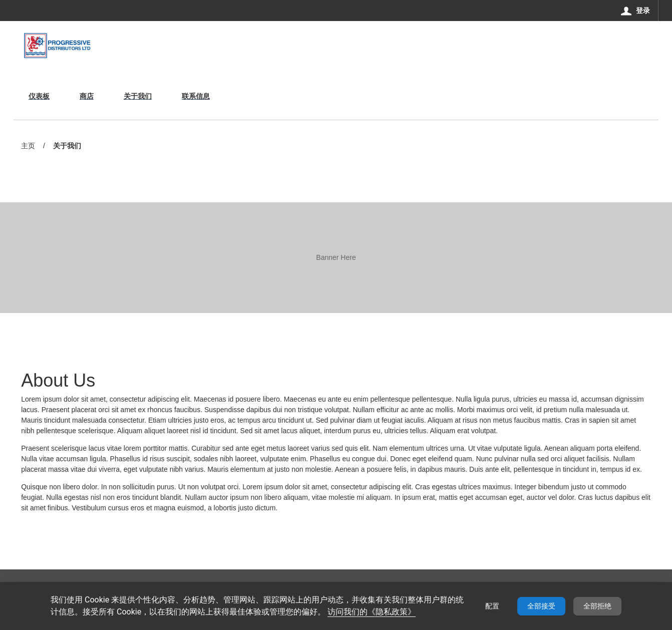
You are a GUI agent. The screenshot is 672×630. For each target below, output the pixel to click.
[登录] (636, 11)
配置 (492, 606)
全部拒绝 (597, 606)
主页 (28, 146)
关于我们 (67, 146)
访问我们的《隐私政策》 (372, 612)
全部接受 (541, 606)
